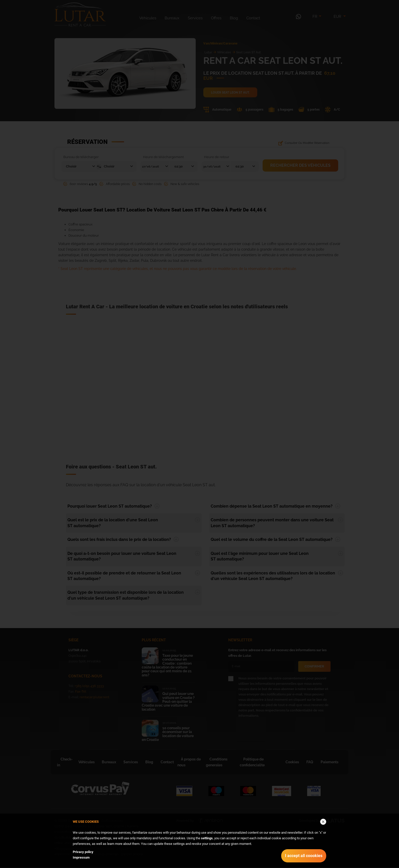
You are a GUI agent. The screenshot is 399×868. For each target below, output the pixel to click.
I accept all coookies (304, 856)
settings (207, 838)
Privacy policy (83, 852)
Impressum (81, 857)
